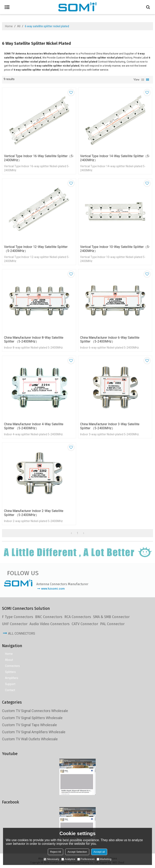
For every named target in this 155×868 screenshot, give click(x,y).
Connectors (12, 666)
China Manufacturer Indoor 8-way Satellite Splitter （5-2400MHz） (34, 340)
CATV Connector (85, 624)
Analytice (68, 859)
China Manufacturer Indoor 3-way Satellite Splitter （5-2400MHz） (110, 426)
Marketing (104, 859)
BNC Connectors (49, 617)
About (9, 660)
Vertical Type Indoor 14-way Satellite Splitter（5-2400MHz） (115, 158)
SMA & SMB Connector (111, 617)
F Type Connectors (18, 617)
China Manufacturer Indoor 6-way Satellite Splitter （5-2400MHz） (110, 340)
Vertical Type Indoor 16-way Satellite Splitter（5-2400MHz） (39, 158)
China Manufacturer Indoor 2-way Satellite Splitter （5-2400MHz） (34, 513)
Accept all (99, 852)
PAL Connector (112, 624)
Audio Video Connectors (50, 624)
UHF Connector (15, 624)
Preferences (86, 859)
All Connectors (22, 634)
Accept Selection (77, 852)
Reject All (56, 852)
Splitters (10, 672)
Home (9, 26)
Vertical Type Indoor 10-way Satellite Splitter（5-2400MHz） (115, 249)
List (143, 80)
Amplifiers (12, 678)
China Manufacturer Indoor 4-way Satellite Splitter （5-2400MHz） (34, 426)
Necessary (51, 859)
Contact (10, 690)
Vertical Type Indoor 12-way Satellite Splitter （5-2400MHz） (36, 249)
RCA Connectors (78, 617)
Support (10, 684)
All (19, 26)
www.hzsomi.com (53, 589)
